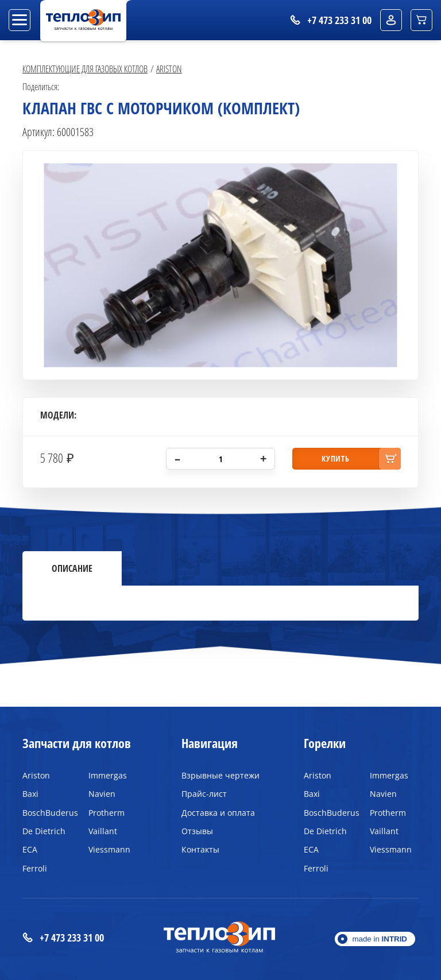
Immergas (108, 775)
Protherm (107, 813)
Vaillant (103, 831)
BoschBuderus (47, 813)
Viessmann (109, 849)
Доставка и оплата (218, 813)
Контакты (200, 849)
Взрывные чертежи (220, 775)
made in (380, 939)
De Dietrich (44, 831)
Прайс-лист (204, 794)
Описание (72, 568)
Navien (102, 794)
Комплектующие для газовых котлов (85, 69)
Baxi (30, 794)
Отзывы (197, 831)
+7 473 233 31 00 (63, 938)
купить (335, 458)
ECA (30, 849)
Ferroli (35, 868)
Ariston (169, 69)
